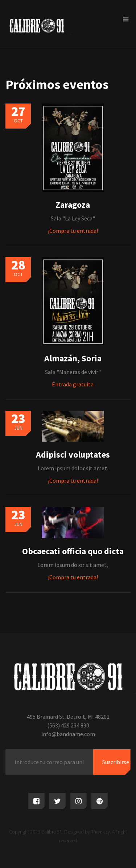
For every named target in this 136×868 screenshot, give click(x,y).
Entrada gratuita (73, 384)
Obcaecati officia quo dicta (73, 551)
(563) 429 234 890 (68, 725)
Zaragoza (73, 205)
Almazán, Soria (73, 358)
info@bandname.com (68, 734)
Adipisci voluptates (73, 455)
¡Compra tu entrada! (73, 231)
